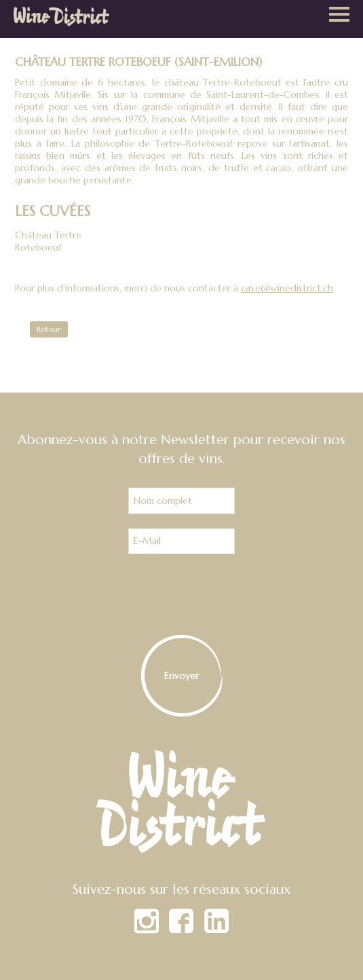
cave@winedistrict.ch (287, 288)
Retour (49, 329)
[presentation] (182, 595)
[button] (339, 16)
